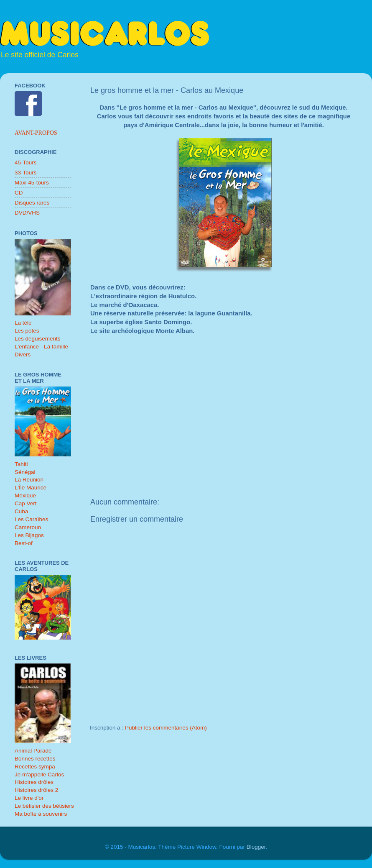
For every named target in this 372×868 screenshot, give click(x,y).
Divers (23, 355)
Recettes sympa (35, 767)
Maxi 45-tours (32, 183)
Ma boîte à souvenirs (41, 814)
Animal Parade (33, 751)
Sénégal (25, 472)
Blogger (256, 847)
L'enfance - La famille (41, 347)
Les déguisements (38, 339)
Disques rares (32, 203)
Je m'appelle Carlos (39, 775)
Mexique (25, 495)
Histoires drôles (34, 782)
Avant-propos (36, 133)
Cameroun (28, 527)
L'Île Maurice (31, 488)
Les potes (27, 331)
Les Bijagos (29, 535)
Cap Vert (26, 503)
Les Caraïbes (31, 519)
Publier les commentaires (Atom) (166, 728)
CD (19, 193)
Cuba (21, 511)
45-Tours (26, 163)
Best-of (24, 543)
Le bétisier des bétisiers (44, 806)
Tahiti (21, 464)
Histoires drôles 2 (36, 790)
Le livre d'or (29, 798)
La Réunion (29, 480)
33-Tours (26, 173)
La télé (23, 323)
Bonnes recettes (35, 759)
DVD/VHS (27, 213)
